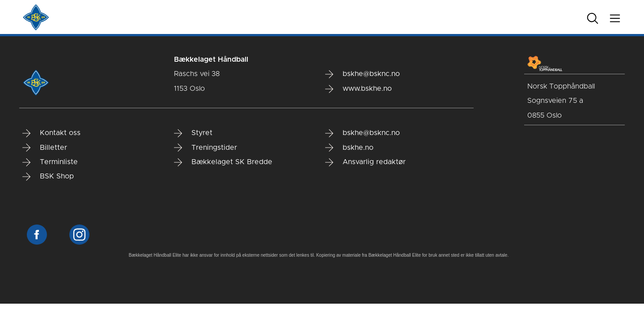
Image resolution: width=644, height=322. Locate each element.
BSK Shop (48, 177)
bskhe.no (349, 148)
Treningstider (205, 148)
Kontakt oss (51, 133)
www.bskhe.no (358, 89)
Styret (193, 133)
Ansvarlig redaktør (365, 162)
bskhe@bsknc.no (362, 74)
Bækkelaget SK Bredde (223, 162)
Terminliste (50, 162)
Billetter (45, 148)
